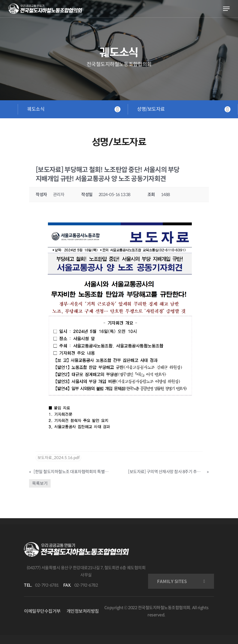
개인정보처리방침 (83, 611)
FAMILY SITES (172, 581)
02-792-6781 (47, 585)
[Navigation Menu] (226, 9)
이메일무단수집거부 (42, 611)
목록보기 (40, 483)
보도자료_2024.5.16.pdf (58, 458)
